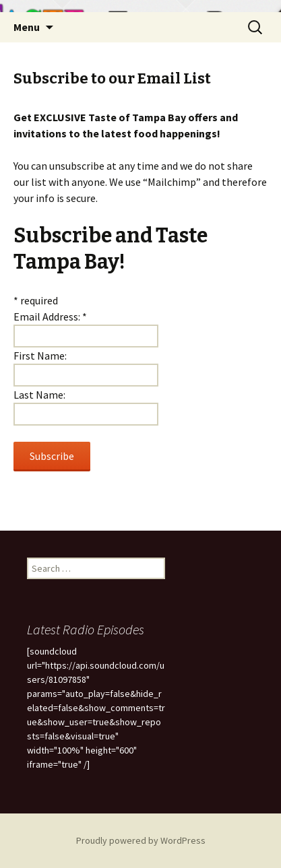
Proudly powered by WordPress (141, 840)
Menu (27, 27)
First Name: (40, 356)
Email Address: (50, 316)
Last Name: (39, 395)
